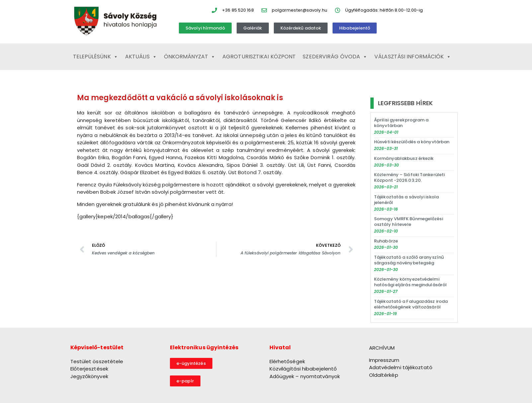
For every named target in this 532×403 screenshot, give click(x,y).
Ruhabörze (386, 241)
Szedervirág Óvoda (335, 57)
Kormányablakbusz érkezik (404, 158)
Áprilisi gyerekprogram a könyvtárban (401, 123)
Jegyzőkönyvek (89, 376)
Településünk (96, 57)
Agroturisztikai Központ (259, 57)
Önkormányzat (190, 57)
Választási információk (413, 57)
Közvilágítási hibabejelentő (303, 369)
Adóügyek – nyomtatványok (305, 376)
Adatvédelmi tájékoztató (401, 367)
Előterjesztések (89, 369)
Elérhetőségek (287, 361)
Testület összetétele (97, 361)
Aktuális (141, 57)
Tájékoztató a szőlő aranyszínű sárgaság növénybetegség (409, 260)
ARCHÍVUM (382, 348)
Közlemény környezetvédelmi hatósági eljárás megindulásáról (410, 282)
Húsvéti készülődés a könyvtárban (412, 142)
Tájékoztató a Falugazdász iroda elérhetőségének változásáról (411, 304)
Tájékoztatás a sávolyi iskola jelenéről (406, 200)
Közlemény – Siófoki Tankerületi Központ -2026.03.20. (409, 177)
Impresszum (384, 360)
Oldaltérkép (384, 375)
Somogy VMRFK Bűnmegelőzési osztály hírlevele (409, 222)
